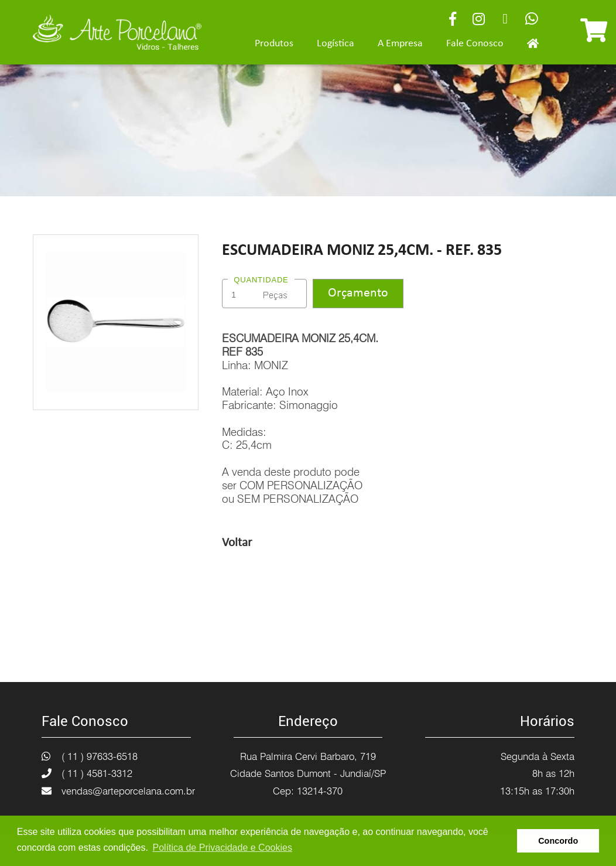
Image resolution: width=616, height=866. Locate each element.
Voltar (237, 543)
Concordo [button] (558, 841)
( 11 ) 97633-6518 (100, 756)
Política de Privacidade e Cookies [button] (223, 848)
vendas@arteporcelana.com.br (128, 791)
